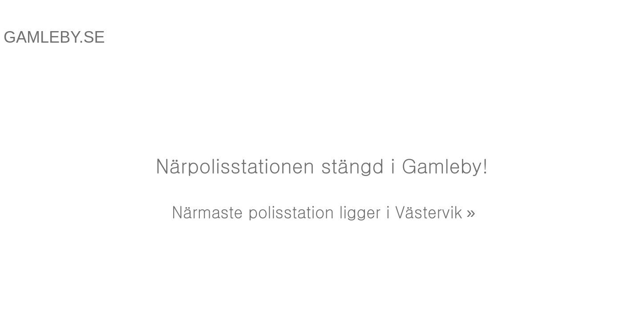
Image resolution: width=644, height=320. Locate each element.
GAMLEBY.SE (54, 37)
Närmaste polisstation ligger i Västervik (317, 211)
